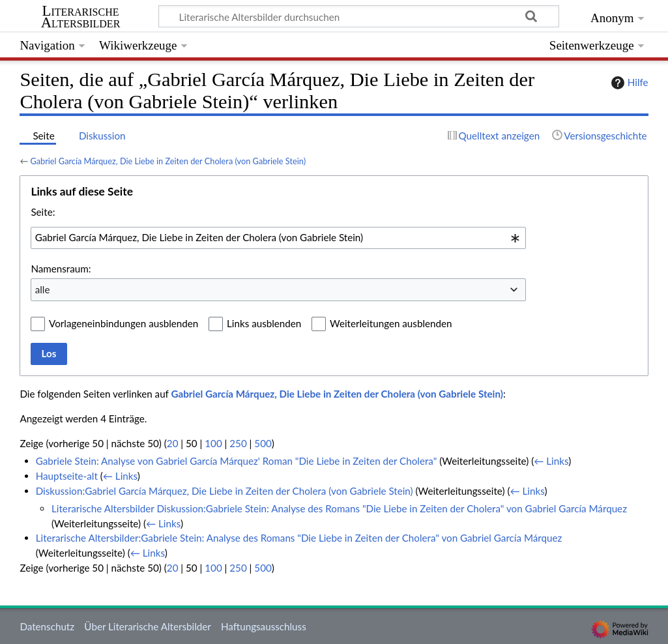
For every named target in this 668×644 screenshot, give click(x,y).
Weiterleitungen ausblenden (391, 323)
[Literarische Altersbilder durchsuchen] (359, 16)
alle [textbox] (43, 289)
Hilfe (628, 83)
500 (263, 443)
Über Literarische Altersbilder (147, 626)
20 (173, 443)
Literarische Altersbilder (81, 17)
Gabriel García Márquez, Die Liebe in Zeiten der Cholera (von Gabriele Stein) (168, 161)
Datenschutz (47, 626)
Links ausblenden (264, 323)
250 (238, 443)
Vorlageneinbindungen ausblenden (123, 323)
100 (213, 443)
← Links (551, 461)
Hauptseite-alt (67, 476)
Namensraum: (61, 269)
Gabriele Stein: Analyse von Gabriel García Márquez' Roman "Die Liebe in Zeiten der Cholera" (237, 461)
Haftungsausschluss (264, 626)
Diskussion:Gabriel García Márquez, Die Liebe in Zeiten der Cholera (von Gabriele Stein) (225, 491)
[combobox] (278, 238)
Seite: (43, 212)
